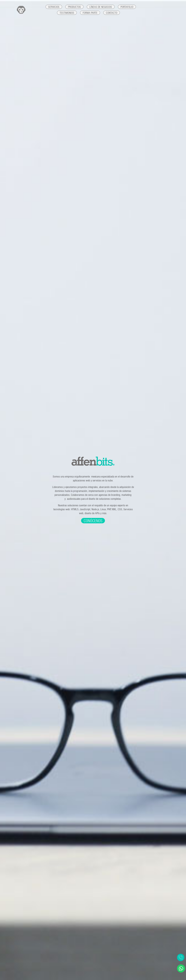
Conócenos (93, 521)
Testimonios (67, 13)
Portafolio (127, 7)
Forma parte (90, 13)
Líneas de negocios (101, 7)
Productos (74, 7)
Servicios (54, 7)
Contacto (112, 13)
